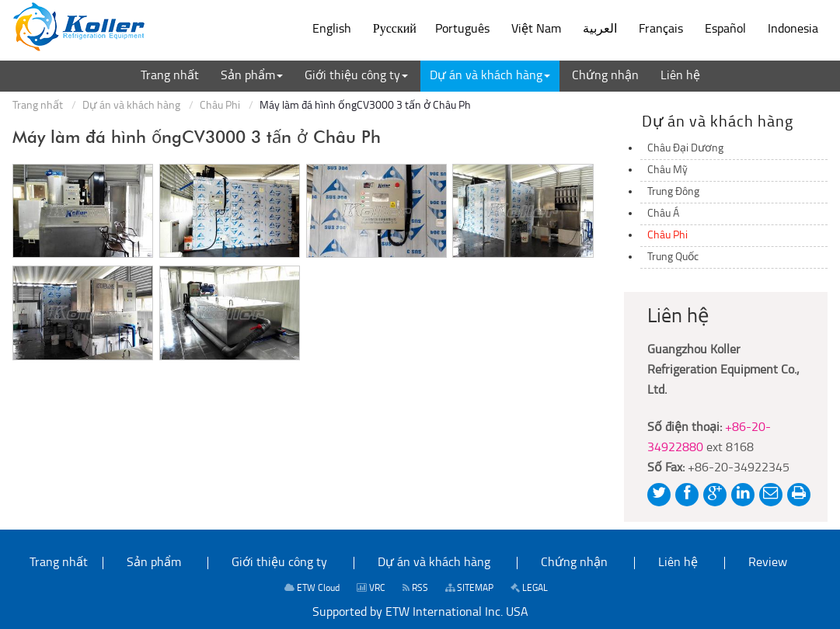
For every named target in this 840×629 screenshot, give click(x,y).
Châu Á (663, 214)
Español (725, 30)
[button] (252, 76)
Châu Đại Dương (685, 149)
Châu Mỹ (667, 170)
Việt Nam (536, 30)
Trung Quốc (673, 257)
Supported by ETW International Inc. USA (420, 613)
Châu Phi (220, 106)
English (332, 30)
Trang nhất (38, 106)
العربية (600, 30)
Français (661, 30)
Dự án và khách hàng (131, 106)
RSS (415, 588)
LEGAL (529, 588)
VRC (371, 588)
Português (462, 30)
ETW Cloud (312, 588)
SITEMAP (469, 588)
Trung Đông (673, 192)
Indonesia (793, 30)
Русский (395, 30)
